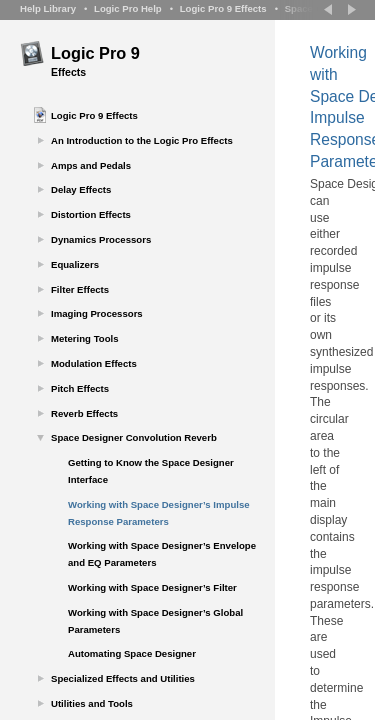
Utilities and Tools (92, 703)
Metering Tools (85, 338)
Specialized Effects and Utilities (123, 678)
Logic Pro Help (128, 8)
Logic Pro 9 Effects (223, 8)
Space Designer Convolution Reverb (134, 437)
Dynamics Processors (101, 239)
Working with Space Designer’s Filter (152, 587)
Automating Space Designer (132, 653)
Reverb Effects (84, 413)
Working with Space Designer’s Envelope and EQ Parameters (162, 554)
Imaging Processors (97, 313)
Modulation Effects (94, 363)
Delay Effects (81, 189)
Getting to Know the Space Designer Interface (151, 471)
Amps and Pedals (91, 165)
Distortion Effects (91, 214)
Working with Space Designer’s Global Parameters (155, 621)
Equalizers (75, 264)
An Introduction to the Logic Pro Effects (142, 140)
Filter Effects (80, 289)
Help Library (48, 8)
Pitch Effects (80, 388)
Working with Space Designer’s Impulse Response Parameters (159, 513)
